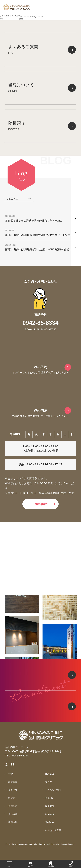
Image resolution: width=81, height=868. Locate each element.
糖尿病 (12, 798)
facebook (50, 814)
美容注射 (13, 822)
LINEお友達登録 (53, 830)
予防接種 (13, 814)
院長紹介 (50, 798)
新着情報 (50, 774)
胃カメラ (13, 790)
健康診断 (13, 806)
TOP (11, 774)
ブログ (48, 782)
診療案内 (13, 782)
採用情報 (50, 806)
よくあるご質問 (53, 790)
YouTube (50, 822)
